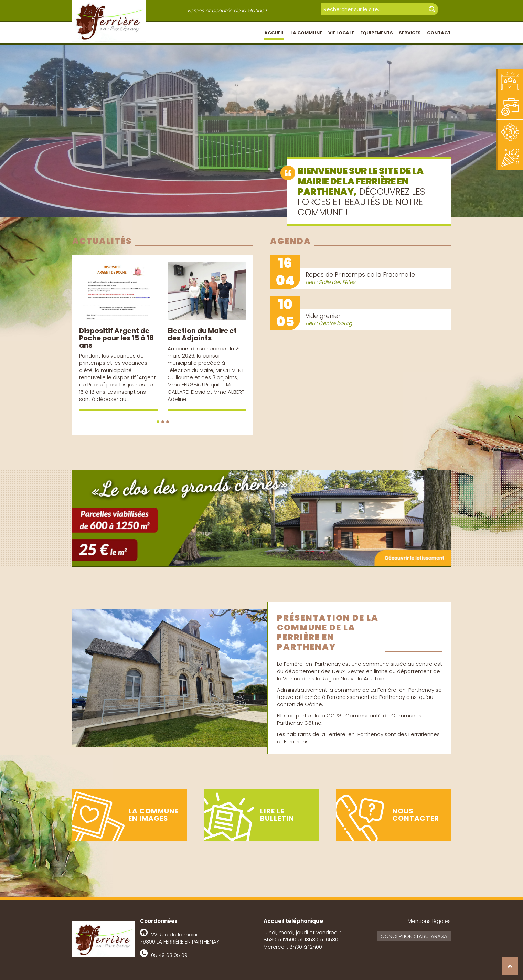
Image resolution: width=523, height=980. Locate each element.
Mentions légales (429, 921)
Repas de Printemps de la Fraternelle (360, 275)
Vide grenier (323, 316)
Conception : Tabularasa (414, 936)
